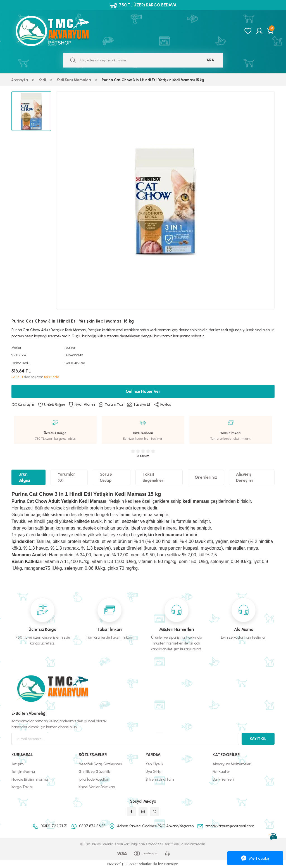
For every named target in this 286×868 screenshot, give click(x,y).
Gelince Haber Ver (143, 391)
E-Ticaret (131, 864)
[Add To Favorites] (51, 405)
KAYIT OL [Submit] (258, 739)
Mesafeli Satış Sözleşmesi (101, 764)
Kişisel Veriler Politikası (97, 787)
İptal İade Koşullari (94, 779)
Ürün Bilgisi (24, 477)
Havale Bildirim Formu (30, 779)
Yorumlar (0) (66, 477)
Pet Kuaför (221, 771)
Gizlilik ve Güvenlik (94, 771)
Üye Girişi (153, 771)
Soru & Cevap (106, 477)
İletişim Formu (23, 771)
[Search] (143, 60)
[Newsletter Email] (125, 739)
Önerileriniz (206, 477)
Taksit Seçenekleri (153, 477)
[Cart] (270, 31)
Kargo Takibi (22, 787)
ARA (210, 60)
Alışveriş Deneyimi (245, 477)
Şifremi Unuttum (160, 779)
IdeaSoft (114, 864)
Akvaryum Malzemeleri (232, 764)
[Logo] (58, 31)
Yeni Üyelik (154, 764)
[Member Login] (259, 31)
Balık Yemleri (223, 779)
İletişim (17, 764)
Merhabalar (255, 858)
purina (70, 348)
